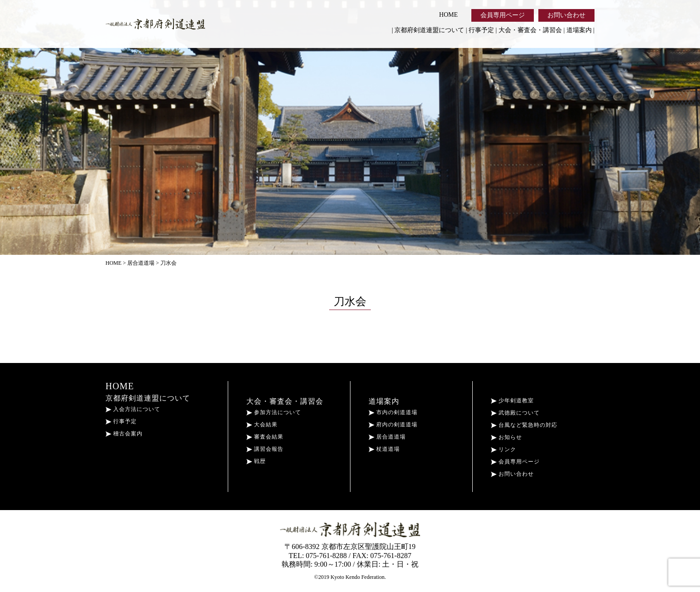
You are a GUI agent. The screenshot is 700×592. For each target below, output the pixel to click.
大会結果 (262, 425)
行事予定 (481, 30)
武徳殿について (515, 413)
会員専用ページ (503, 15)
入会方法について (133, 409)
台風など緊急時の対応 (524, 425)
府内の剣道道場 (393, 425)
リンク (503, 449)
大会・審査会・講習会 (530, 30)
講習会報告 (265, 449)
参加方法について (274, 412)
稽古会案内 (124, 434)
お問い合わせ (566, 15)
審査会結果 (265, 437)
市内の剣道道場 (393, 412)
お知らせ (506, 437)
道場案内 (579, 30)
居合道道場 (387, 437)
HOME (448, 15)
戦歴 (256, 461)
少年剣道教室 (512, 401)
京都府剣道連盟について (429, 30)
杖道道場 (384, 449)
